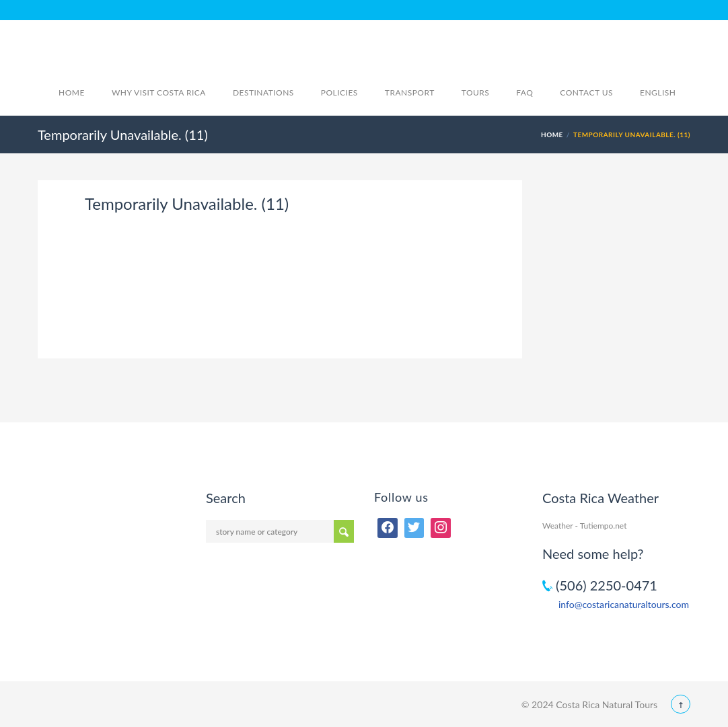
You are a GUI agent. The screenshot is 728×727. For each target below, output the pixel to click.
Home (72, 92)
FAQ (524, 92)
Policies (339, 92)
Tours (476, 92)
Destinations (263, 92)
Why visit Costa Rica (159, 92)
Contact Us (586, 92)
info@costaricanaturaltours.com (624, 604)
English (665, 92)
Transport (410, 92)
